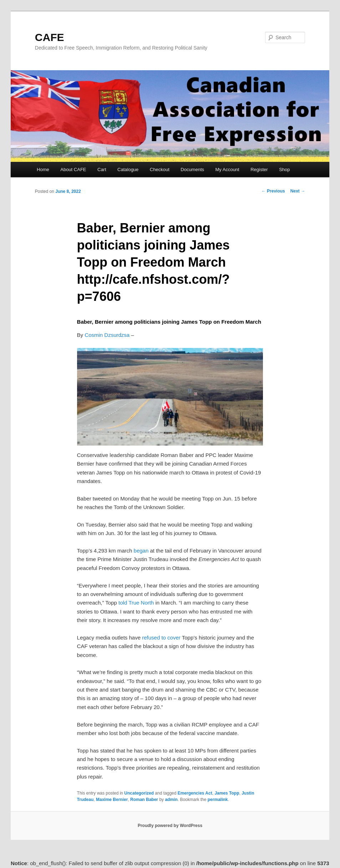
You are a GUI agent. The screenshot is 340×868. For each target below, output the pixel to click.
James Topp (227, 793)
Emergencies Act (195, 793)
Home (43, 170)
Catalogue (128, 170)
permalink (218, 800)
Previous (273, 191)
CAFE (50, 37)
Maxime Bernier (112, 800)
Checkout (160, 170)
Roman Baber (144, 800)
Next (298, 191)
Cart (102, 170)
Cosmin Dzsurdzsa (107, 335)
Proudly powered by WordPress (170, 826)
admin (171, 800)
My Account (227, 170)
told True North (136, 603)
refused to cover (161, 638)
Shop (284, 170)
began (141, 551)
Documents (192, 170)
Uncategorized (139, 793)
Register (259, 170)
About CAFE (73, 170)
